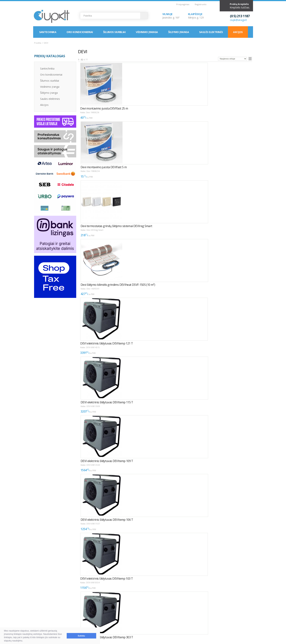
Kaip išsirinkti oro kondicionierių (98, 611)
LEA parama (135, 615)
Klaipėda (179, 615)
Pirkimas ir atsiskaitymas (52, 611)
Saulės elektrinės (211, 32)
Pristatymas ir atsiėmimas (53, 615)
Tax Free (133, 619)
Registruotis (201, 4)
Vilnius (178, 611)
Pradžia (38, 43)
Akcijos (238, 32)
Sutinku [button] (81, 636)
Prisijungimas (183, 4)
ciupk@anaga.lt (238, 20)
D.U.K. (38, 604)
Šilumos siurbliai (114, 32)
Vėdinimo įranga (147, 32)
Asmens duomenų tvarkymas (146, 624)
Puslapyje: (239, 568)
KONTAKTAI (179, 604)
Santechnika (48, 32)
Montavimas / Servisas (142, 611)
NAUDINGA (84, 604)
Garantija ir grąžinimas (51, 619)
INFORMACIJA (134, 604)
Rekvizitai (180, 619)
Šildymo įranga (179, 32)
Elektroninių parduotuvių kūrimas (237, 604)
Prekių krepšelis (239, 4)
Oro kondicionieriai (80, 32)
